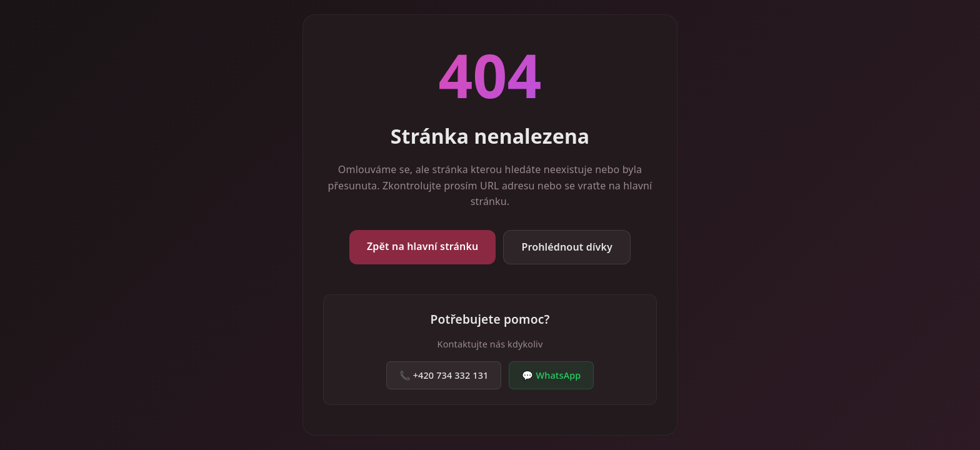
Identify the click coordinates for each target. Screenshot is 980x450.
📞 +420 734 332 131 (444, 375)
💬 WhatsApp (551, 375)
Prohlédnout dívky (567, 247)
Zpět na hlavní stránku (422, 246)
